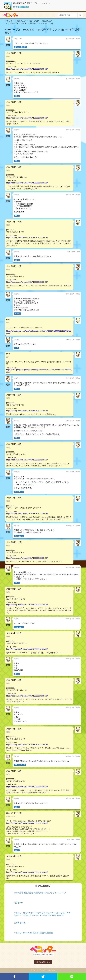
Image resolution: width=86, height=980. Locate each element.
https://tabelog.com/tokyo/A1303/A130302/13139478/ (27, 69)
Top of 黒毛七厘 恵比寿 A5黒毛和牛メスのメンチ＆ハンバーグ (40, 893)
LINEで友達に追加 (21, 7)
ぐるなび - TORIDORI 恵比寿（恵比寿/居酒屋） (34, 933)
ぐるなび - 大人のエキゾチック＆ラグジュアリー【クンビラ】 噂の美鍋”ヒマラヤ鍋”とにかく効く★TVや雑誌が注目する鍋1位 (42, 914)
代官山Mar (18, 903)
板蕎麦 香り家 (20, 923)
